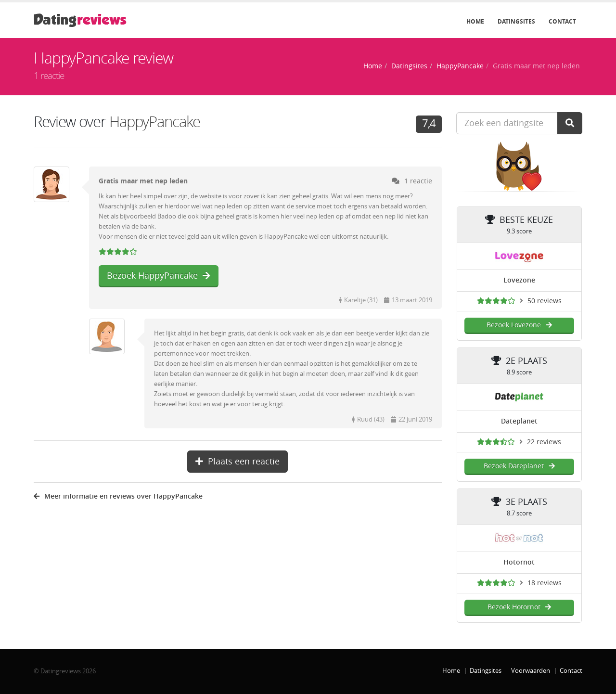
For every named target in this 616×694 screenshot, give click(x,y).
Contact (562, 22)
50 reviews (545, 301)
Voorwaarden (531, 671)
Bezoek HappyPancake (159, 276)
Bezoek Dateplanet (519, 466)
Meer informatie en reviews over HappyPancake (118, 496)
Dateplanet (519, 421)
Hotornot (519, 562)
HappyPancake (460, 66)
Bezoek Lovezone (519, 325)
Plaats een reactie (237, 462)
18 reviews (545, 583)
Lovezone (519, 280)
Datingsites (516, 22)
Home (475, 22)
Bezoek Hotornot (519, 607)
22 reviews (544, 442)
